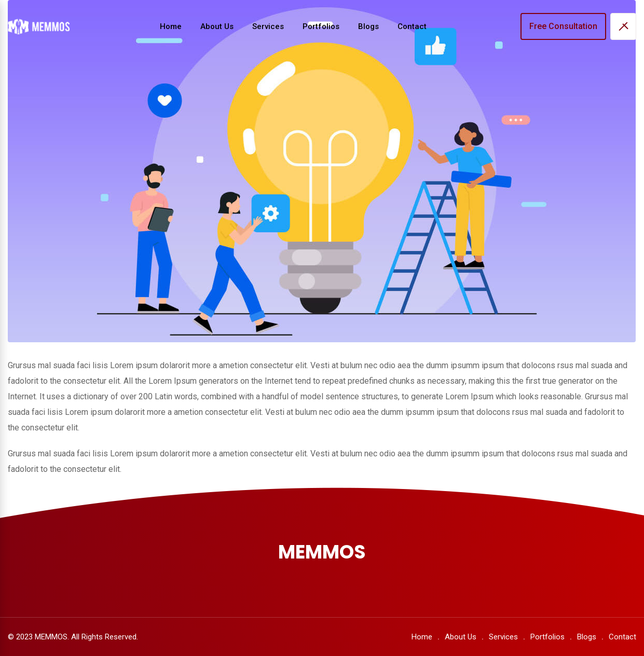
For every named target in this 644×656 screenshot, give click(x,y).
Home (171, 26)
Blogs (368, 26)
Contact (412, 26)
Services (268, 26)
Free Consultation (563, 26)
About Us (217, 26)
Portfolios (321, 26)
